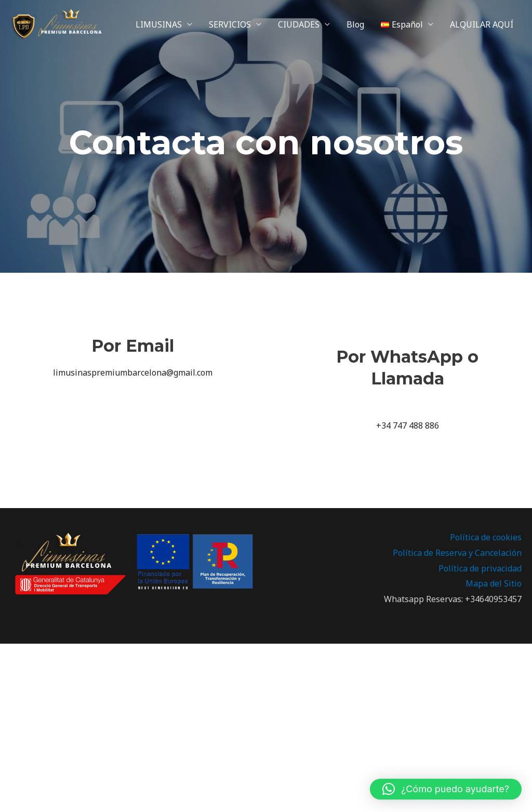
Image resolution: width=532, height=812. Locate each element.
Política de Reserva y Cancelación (457, 553)
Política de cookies (486, 537)
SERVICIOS (230, 24)
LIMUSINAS (159, 24)
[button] (446, 789)
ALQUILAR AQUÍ (482, 24)
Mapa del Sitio (494, 583)
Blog (355, 24)
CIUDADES (299, 24)
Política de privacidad (480, 568)
